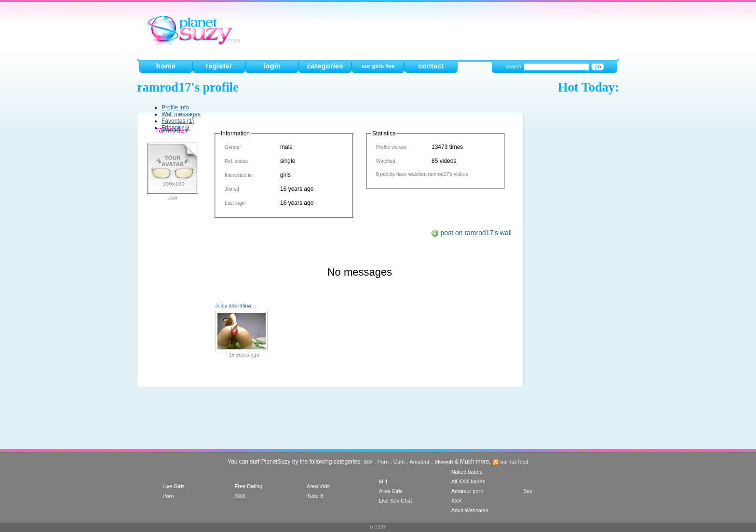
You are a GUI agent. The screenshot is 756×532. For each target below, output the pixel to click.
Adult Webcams (470, 510)
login (272, 66)
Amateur (419, 462)
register (219, 66)
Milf (383, 481)
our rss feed (510, 462)
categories (325, 66)
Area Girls (391, 491)
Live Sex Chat (395, 501)
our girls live (378, 66)
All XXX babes (468, 481)
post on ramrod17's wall (471, 233)
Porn (383, 462)
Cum (399, 462)
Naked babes (467, 472)
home (166, 66)
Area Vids (318, 486)
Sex (368, 462)
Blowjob (444, 462)
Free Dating (249, 486)
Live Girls (174, 486)
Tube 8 (315, 496)
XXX (240, 496)
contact (431, 66)
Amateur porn (467, 491)
